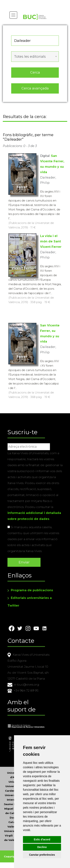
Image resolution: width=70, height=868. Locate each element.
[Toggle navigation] (13, 15)
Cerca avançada (35, 88)
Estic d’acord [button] (42, 839)
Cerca (35, 72)
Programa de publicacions (32, 590)
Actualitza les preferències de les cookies (34, 3)
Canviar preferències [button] (42, 855)
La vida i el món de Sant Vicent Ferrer (51, 241)
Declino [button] (42, 847)
